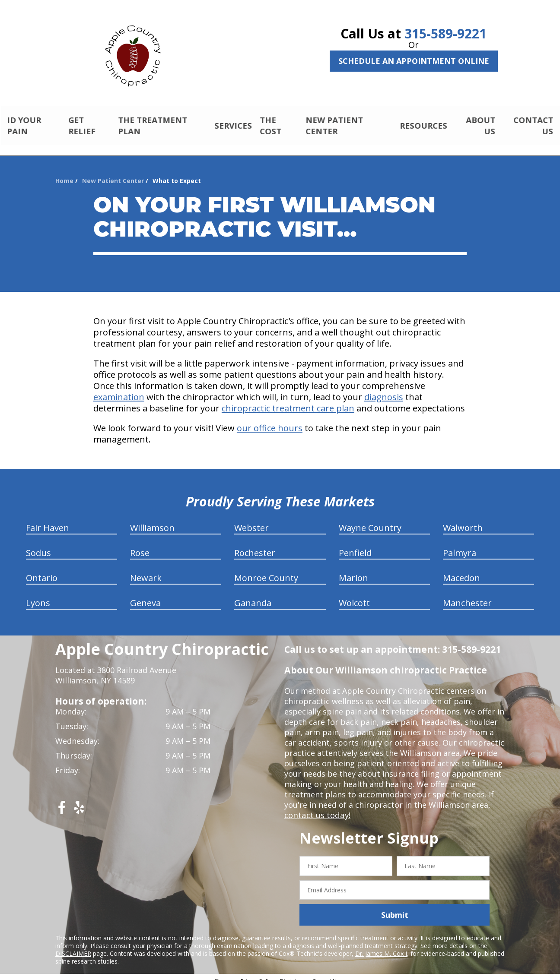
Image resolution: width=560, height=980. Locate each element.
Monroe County (266, 571)
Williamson (152, 520)
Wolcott (354, 596)
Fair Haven (48, 520)
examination (119, 390)
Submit (395, 907)
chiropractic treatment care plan (288, 401)
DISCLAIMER (73, 946)
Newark (146, 571)
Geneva (145, 596)
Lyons (38, 596)
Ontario (42, 571)
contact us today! (317, 808)
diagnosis (384, 390)
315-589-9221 (445, 33)
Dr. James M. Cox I (381, 946)
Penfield (355, 545)
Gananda (253, 596)
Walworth (463, 520)
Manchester (467, 596)
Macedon (461, 571)
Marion (353, 571)
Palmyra (460, 545)
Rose (140, 545)
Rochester (255, 545)
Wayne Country (370, 520)
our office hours (270, 421)
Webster (251, 520)
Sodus (38, 545)
